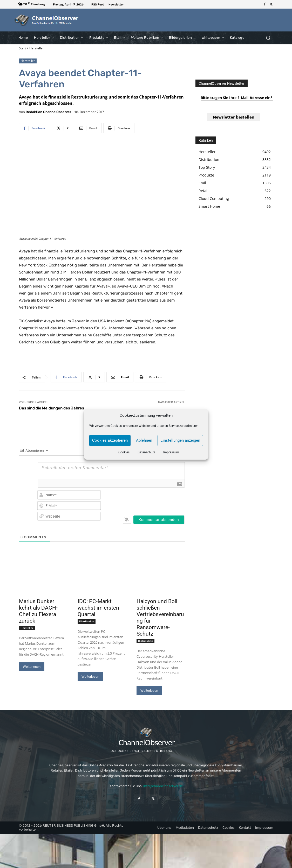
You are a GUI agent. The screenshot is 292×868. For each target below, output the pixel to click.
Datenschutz (146, 452)
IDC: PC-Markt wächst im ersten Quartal (98, 608)
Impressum (171, 452)
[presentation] (151, 500)
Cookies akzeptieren (110, 440)
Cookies (124, 452)
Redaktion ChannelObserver (48, 112)
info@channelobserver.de (163, 786)
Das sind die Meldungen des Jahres (52, 408)
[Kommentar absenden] (159, 520)
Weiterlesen (32, 667)
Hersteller (37, 48)
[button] (268, 38)
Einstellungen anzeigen (180, 440)
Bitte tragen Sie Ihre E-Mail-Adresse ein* (237, 98)
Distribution (87, 621)
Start (22, 48)
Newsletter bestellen (234, 117)
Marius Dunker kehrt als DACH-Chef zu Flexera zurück (38, 611)
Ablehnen (144, 440)
